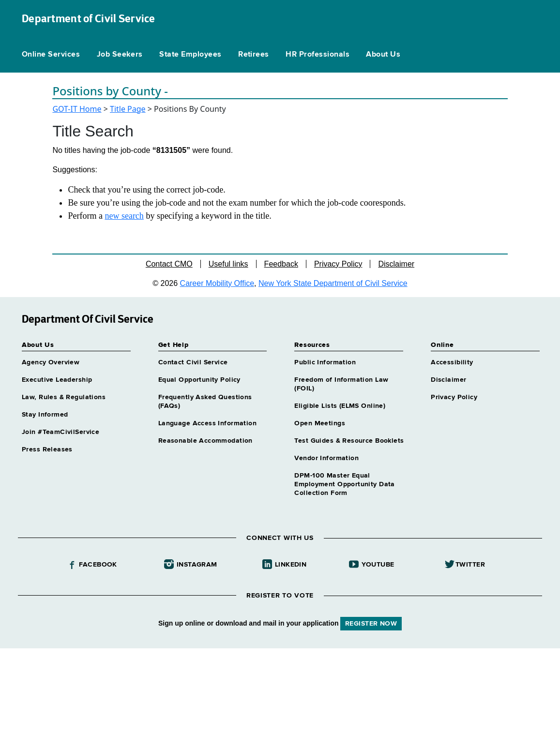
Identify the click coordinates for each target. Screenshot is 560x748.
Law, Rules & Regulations (64, 397)
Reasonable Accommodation (205, 441)
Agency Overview (51, 362)
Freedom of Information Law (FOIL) (341, 384)
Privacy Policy (338, 264)
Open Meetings (319, 423)
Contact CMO (169, 264)
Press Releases (47, 449)
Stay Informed (45, 415)
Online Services (51, 55)
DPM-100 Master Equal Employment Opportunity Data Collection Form (344, 484)
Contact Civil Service (193, 362)
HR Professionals (318, 55)
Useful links (228, 264)
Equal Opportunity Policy (199, 380)
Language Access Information (207, 423)
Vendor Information (326, 458)
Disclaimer (396, 264)
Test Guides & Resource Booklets (349, 441)
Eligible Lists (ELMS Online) (340, 406)
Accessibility (452, 362)
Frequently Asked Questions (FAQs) (205, 402)
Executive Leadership (57, 380)
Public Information (325, 362)
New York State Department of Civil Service (333, 283)
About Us (383, 55)
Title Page (128, 109)
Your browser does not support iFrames (280, 697)
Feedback (281, 264)
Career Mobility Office (217, 283)
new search (124, 216)
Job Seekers (120, 55)
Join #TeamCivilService (61, 432)
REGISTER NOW (371, 624)
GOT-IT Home (77, 109)
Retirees (254, 55)
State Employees (190, 55)
